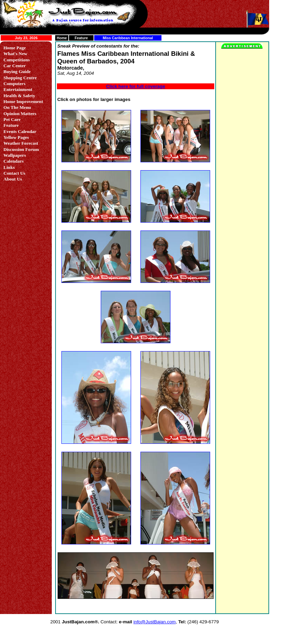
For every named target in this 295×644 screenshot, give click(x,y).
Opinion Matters (20, 114)
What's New (15, 54)
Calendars (14, 161)
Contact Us (14, 173)
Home (62, 38)
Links (9, 167)
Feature (81, 38)
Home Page (15, 48)
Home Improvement (23, 101)
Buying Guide (17, 71)
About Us (13, 179)
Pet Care (12, 119)
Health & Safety (19, 96)
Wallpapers (15, 155)
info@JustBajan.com (155, 622)
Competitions (17, 60)
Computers (14, 84)
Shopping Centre (20, 78)
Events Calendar (20, 131)
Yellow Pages (16, 137)
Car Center (15, 66)
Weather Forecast (21, 143)
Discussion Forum (21, 149)
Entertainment (18, 89)
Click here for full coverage (135, 86)
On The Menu (17, 107)
